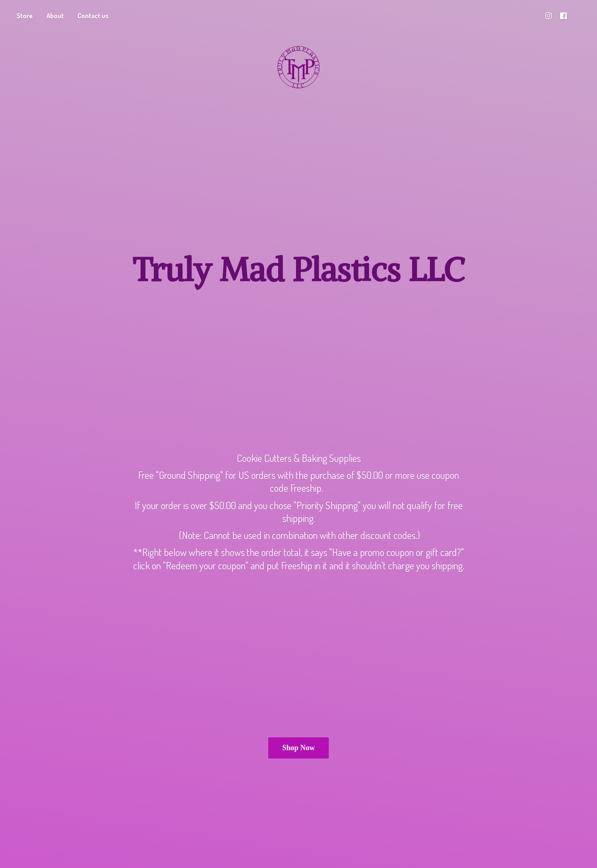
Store (25, 16)
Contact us (93, 16)
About (55, 16)
